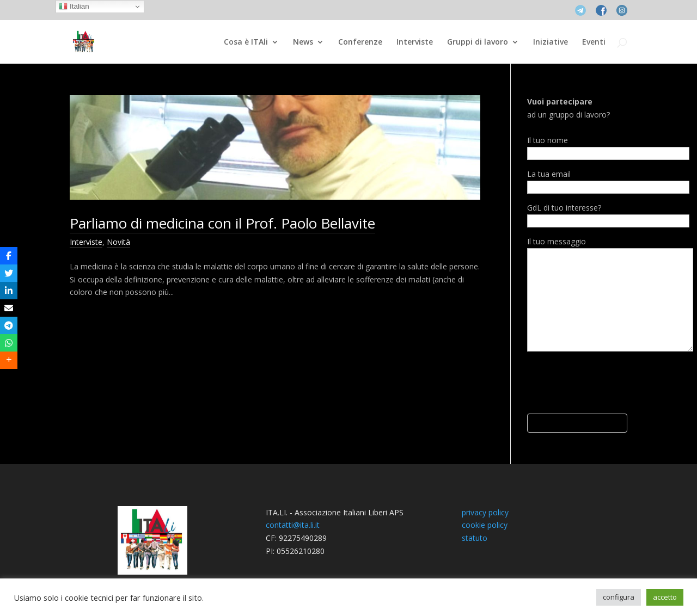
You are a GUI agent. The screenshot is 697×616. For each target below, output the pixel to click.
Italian (74, 7)
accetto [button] (665, 597)
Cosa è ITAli (246, 42)
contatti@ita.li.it (293, 525)
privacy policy (485, 512)
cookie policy (485, 525)
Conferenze (360, 42)
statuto (475, 538)
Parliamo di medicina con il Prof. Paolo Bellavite (222, 223)
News (303, 42)
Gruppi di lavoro (478, 42)
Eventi (594, 42)
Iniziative (551, 42)
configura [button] (619, 597)
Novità (118, 242)
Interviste (415, 42)
